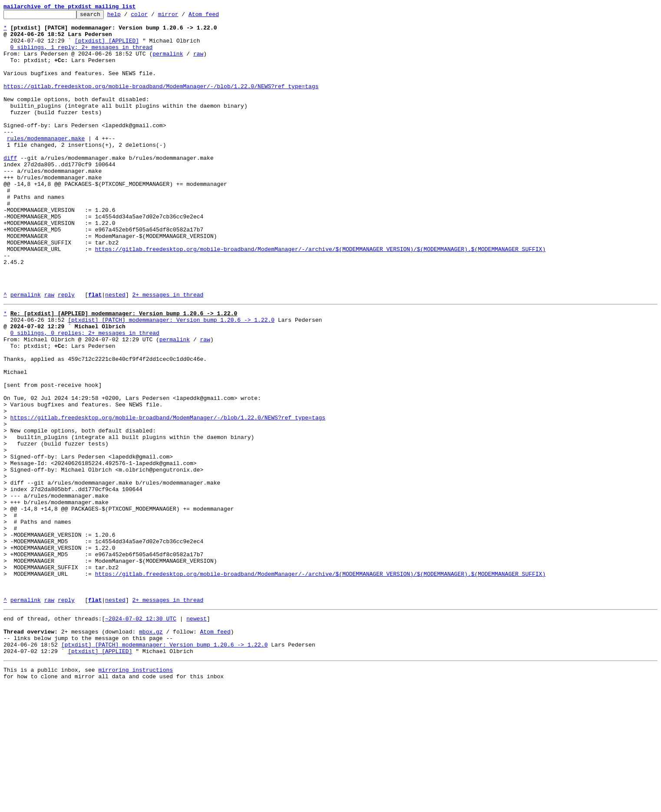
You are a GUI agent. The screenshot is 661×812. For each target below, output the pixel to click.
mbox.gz (151, 751)
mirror (182, 17)
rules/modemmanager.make (46, 164)
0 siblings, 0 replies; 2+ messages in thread (85, 395)
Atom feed (217, 17)
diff (10, 188)
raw (198, 63)
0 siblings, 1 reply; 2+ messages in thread (82, 55)
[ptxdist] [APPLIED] (107, 47)
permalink (168, 63)
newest (197, 736)
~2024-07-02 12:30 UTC (141, 736)
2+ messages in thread (168, 352)
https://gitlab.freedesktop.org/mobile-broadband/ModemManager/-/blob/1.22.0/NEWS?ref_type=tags (161, 102)
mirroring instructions (136, 795)
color (153, 17)
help (127, 17)
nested (115, 352)
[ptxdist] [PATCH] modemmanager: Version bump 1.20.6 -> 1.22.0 (171, 380)
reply (66, 352)
